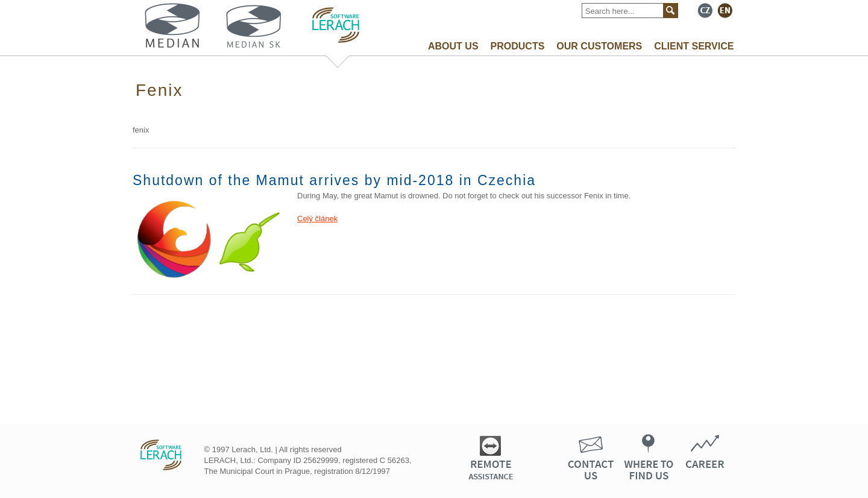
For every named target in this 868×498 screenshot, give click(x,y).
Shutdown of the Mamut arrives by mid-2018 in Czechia (334, 180)
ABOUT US (453, 46)
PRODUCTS (518, 46)
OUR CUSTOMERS (599, 46)
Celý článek (317, 219)
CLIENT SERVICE (694, 46)
